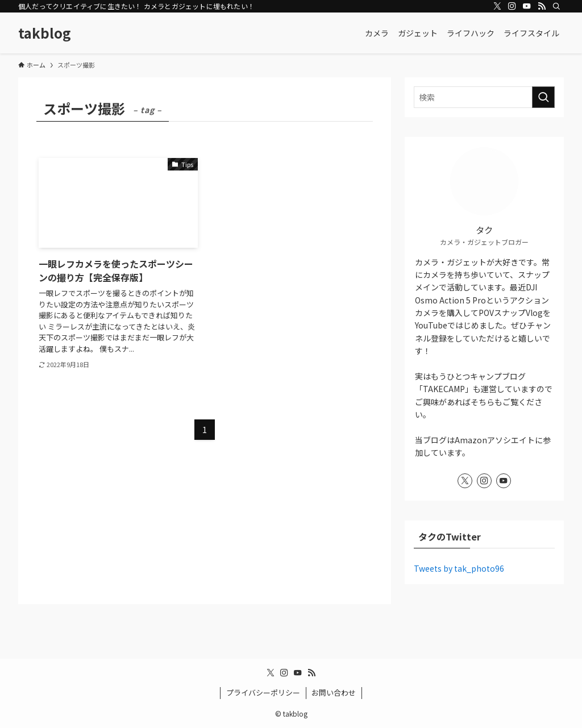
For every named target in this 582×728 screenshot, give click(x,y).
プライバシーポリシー (263, 692)
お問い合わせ (334, 692)
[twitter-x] (497, 6)
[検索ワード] (484, 97)
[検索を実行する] (543, 97)
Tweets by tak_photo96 (459, 568)
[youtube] (527, 6)
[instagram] (512, 6)
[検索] (556, 6)
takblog (45, 33)
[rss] (542, 6)
